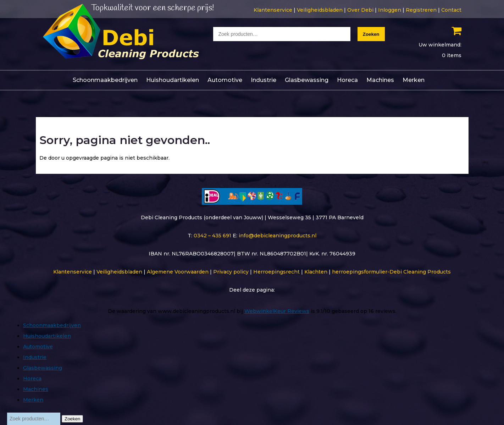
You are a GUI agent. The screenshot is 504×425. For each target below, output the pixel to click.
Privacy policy (231, 272)
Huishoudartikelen (173, 80)
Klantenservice (273, 10)
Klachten (316, 272)
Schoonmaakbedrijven (105, 80)
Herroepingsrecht (276, 272)
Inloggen (390, 10)
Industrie (264, 80)
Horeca (347, 80)
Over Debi (360, 10)
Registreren (421, 10)
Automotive (225, 80)
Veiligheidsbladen (320, 10)
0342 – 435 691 (212, 236)
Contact (451, 10)
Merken (414, 80)
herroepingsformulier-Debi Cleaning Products (391, 272)
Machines (380, 80)
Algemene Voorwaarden (178, 272)
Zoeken (371, 34)
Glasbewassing (307, 80)
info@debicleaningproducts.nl (278, 236)
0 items (452, 55)
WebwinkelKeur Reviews (277, 311)
